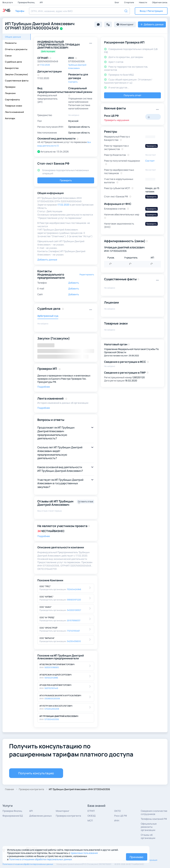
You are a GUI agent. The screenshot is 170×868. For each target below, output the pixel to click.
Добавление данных (41, 816)
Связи (8, 56)
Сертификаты (12, 100)
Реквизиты (11, 43)
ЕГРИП (91, 811)
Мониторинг (63, 811)
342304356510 (74, 641)
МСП (90, 820)
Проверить (66, 180)
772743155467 (73, 631)
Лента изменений (14, 112)
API (41, 2)
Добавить (74, 283)
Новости (143, 2)
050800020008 (52, 699)
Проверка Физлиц (26, 2)
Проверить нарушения (117, 120)
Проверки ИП (47, 369)
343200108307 (74, 610)
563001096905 (52, 667)
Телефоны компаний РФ (154, 819)
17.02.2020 (45, 65)
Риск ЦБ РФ (121, 816)
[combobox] (79, 11)
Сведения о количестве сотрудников (154, 812)
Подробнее (44, 387)
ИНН (117, 820)
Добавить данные (47, 260)
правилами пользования (84, 853)
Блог (117, 2)
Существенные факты (17, 81)
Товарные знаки (14, 106)
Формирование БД (13, 816)
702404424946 (74, 589)
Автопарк (10, 118)
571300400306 (52, 719)
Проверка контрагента (68, 816)
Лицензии (10, 93)
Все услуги (8, 2)
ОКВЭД (91, 816)
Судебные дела (13, 62)
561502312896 (51, 678)
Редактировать (87, 274)
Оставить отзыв (85, 501)
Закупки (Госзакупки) (17, 74)
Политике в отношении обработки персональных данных (41, 859)
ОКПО (117, 811)
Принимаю (136, 857)
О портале (129, 2)
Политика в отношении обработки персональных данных (28, 864)
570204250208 (52, 709)
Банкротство (12, 68)
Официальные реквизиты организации (149, 827)
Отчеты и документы (16, 49)
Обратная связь (160, 2)
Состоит (150, 161)
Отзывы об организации (148, 836)
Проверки (10, 87)
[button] (151, 11)
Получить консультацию (36, 773)
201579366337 (74, 620)
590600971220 (74, 600)
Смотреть (73, 82)
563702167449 (51, 688)
